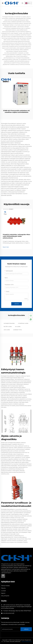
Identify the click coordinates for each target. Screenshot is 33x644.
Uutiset (4, 591)
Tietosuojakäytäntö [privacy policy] (27, 641)
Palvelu (3, 588)
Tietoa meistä (5, 586)
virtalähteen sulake (23, 323)
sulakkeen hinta (17, 330)
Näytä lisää (6, 247)
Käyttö (3, 593)
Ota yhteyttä (5, 596)
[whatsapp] (31, 319)
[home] (12, 3)
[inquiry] (31, 316)
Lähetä (17, 304)
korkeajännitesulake (9, 323)
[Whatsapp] (3, 576)
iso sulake (18, 327)
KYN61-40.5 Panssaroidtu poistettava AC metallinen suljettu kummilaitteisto (17, 111)
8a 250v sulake (8, 327)
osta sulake (7, 330)
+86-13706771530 (26, 611)
